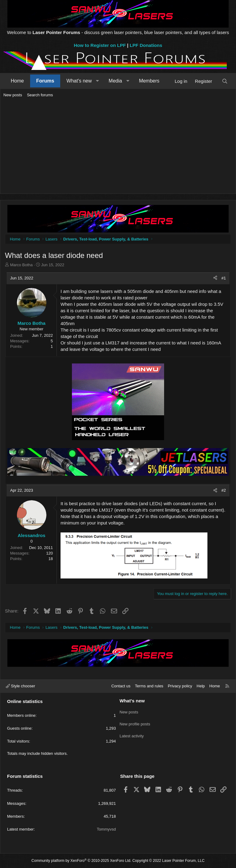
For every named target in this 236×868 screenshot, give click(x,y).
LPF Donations (146, 45)
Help (201, 686)
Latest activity (132, 733)
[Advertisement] (118, 146)
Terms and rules (149, 686)
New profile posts (135, 722)
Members (149, 81)
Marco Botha (22, 265)
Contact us (121, 686)
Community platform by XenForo (81, 861)
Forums (45, 81)
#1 (224, 278)
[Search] (225, 81)
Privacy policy (180, 686)
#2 (224, 490)
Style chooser (20, 686)
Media (116, 81)
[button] (98, 81)
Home (17, 81)
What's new (79, 81)
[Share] (215, 278)
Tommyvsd (106, 829)
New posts (13, 95)
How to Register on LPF (100, 45)
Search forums (40, 95)
